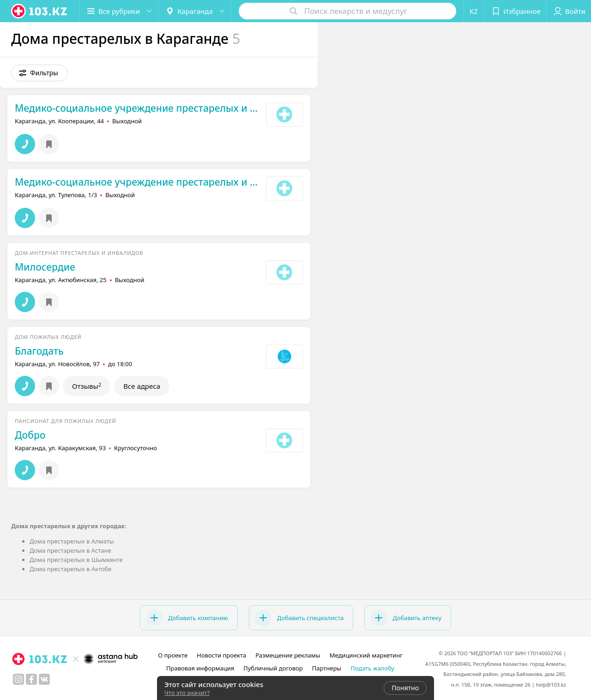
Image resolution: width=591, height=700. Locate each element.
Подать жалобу (372, 668)
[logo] (40, 11)
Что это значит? (187, 693)
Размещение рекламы (288, 655)
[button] (119, 11)
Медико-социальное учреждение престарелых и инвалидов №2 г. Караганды (138, 182)
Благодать (39, 351)
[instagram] (18, 679)
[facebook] (31, 679)
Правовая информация (200, 668)
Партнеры (327, 668)
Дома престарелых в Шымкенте (76, 560)
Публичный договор (273, 668)
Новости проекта (221, 655)
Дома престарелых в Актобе (70, 569)
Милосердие (45, 267)
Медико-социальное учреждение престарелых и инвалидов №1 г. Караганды (138, 108)
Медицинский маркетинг (366, 655)
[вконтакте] (44, 679)
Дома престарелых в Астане (70, 550)
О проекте (173, 655)
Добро (30, 435)
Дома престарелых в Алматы (72, 541)
